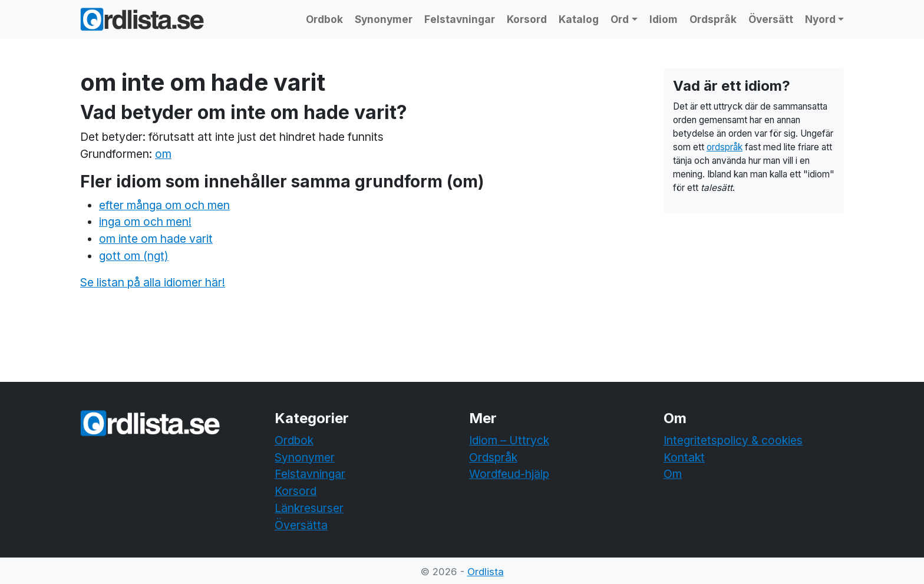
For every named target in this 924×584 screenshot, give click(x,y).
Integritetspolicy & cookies (733, 440)
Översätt (771, 19)
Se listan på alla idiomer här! (153, 282)
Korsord (527, 19)
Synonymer (384, 19)
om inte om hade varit (156, 239)
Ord (620, 19)
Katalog (579, 19)
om (163, 154)
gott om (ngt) (134, 256)
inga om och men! (145, 222)
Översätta (301, 525)
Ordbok (324, 19)
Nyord (820, 19)
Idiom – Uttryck (509, 440)
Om (673, 474)
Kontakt (684, 457)
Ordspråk (713, 19)
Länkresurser (309, 508)
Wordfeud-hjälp (509, 474)
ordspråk (725, 147)
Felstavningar (460, 19)
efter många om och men (164, 205)
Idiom (664, 19)
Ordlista (486, 572)
